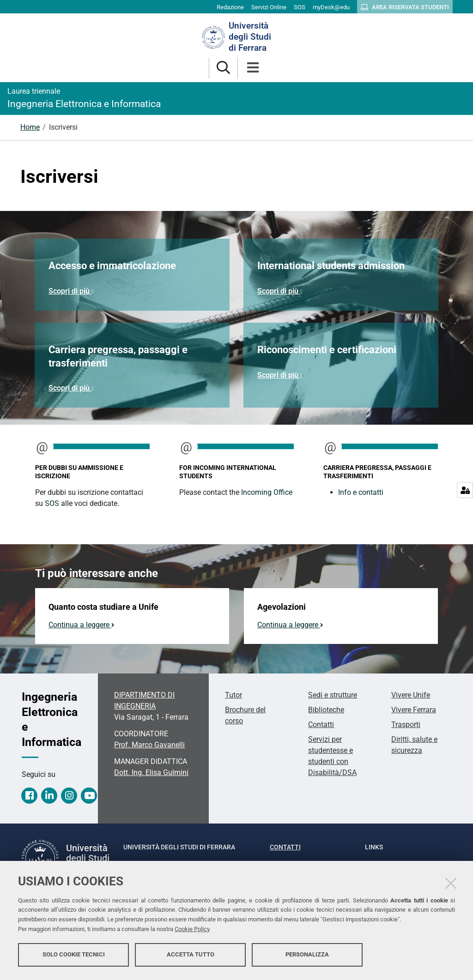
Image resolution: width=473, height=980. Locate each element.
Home (30, 127)
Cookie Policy (192, 930)
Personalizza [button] (307, 956)
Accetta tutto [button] (191, 956)
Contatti (321, 724)
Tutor (233, 695)
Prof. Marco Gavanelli (149, 745)
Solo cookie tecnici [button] (74, 956)
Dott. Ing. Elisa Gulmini (151, 773)
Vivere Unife (411, 695)
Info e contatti (361, 492)
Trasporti (406, 724)
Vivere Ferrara (414, 710)
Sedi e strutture (333, 695)
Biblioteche (326, 710)
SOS (52, 503)
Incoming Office (267, 492)
